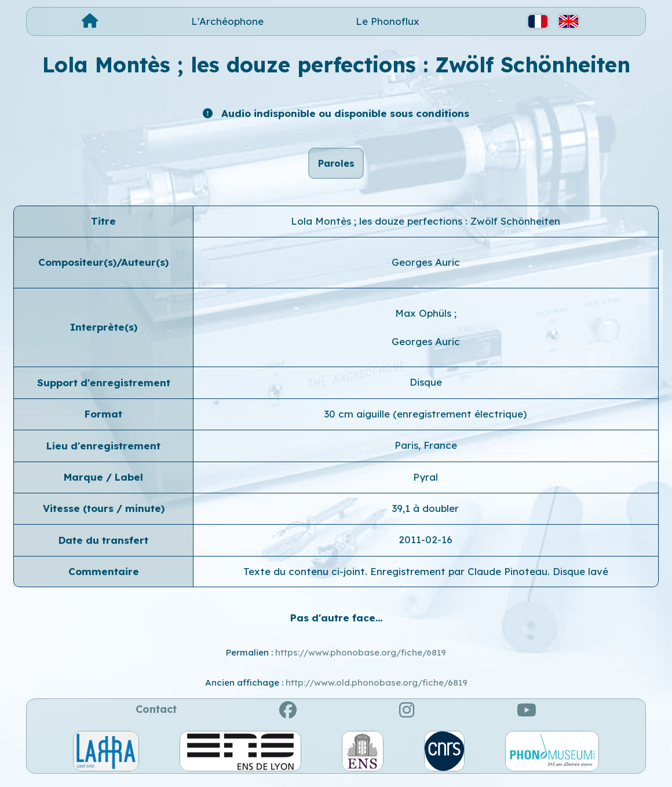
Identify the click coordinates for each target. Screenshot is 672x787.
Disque (426, 389)
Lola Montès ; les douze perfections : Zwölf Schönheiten (426, 227)
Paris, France (426, 451)
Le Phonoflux (388, 21)
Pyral (426, 483)
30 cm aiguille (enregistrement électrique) (426, 420)
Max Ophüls (425, 319)
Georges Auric (426, 268)
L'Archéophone (227, 21)
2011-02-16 (426, 546)
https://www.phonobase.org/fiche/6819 (361, 659)
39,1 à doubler (426, 515)
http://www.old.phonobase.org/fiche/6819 (377, 689)
